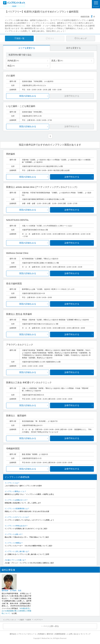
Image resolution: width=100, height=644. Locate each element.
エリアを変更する (27, 48)
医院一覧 (21, 38)
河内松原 (13, 61)
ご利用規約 (41, 634)
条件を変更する (74, 48)
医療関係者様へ (61, 634)
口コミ (51, 38)
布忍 (11, 66)
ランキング (82, 38)
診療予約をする (72, 177)
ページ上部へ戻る (51, 626)
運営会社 (13, 634)
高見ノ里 (57, 61)
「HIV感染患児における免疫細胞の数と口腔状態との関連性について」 (16, 611)
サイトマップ (85, 634)
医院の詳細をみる (28, 96)
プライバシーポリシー (26, 634)
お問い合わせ (74, 634)
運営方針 (50, 634)
